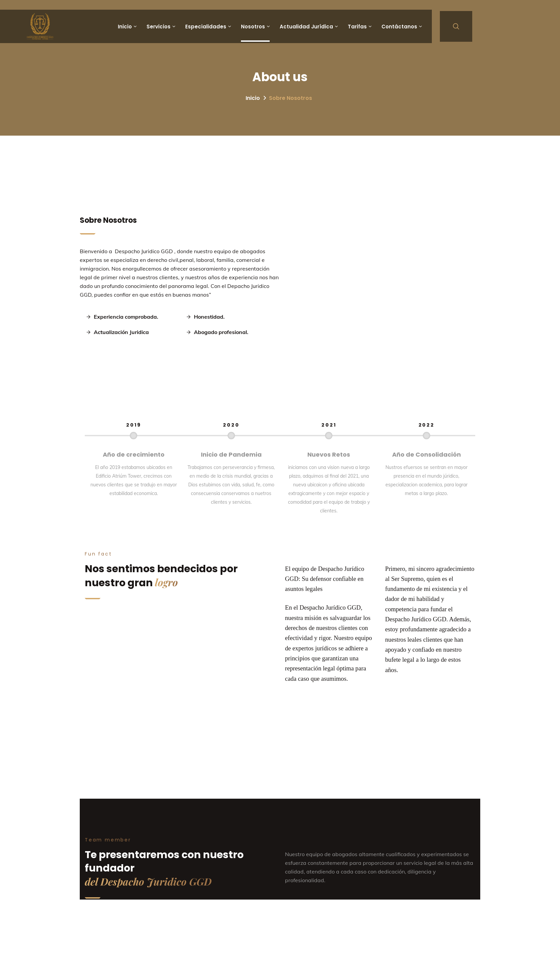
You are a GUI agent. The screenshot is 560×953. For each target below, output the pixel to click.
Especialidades (206, 27)
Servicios (159, 27)
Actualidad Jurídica (306, 27)
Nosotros (253, 27)
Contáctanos (399, 27)
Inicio (125, 27)
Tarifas (357, 27)
